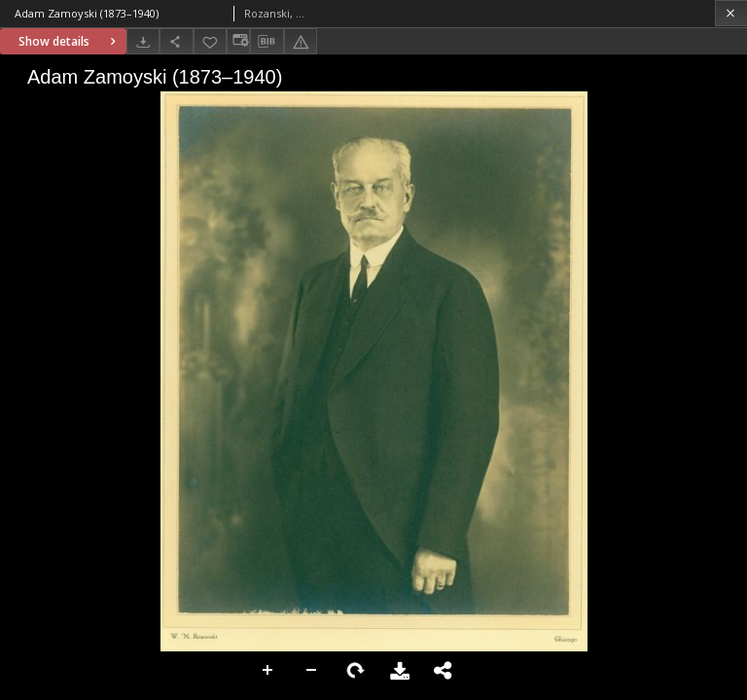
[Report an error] (301, 41)
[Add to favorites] (210, 41)
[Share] (176, 41)
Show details (70, 41)
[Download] (143, 41)
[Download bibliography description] (267, 42)
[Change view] (238, 41)
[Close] (731, 13)
